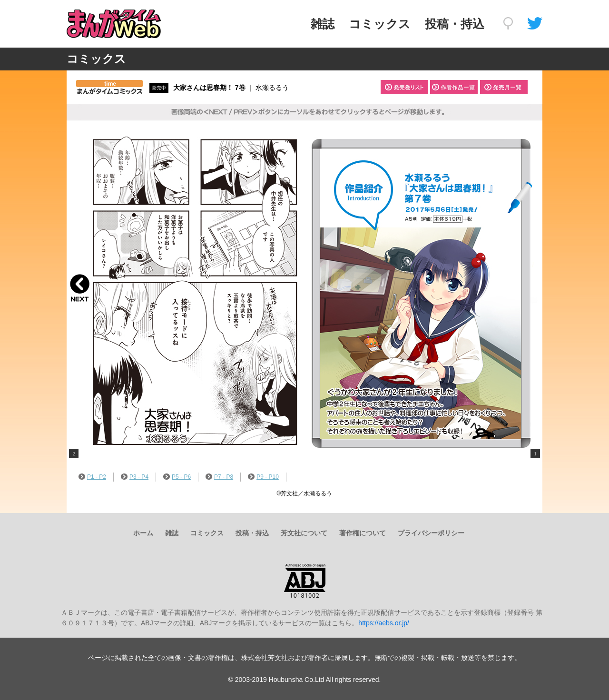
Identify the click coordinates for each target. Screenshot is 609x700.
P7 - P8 (219, 477)
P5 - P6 (177, 477)
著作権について (363, 533)
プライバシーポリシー (431, 533)
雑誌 (323, 24)
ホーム (143, 533)
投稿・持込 (455, 24)
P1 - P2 (92, 477)
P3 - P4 (135, 477)
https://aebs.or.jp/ (384, 623)
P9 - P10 (263, 477)
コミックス (380, 24)
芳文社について (304, 533)
